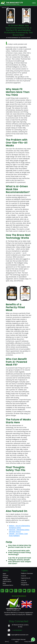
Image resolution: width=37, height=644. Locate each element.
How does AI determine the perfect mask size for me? (18, 546)
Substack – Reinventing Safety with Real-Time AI (19, 531)
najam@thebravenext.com (20, 635)
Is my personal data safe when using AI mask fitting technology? (18, 553)
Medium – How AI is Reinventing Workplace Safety (19, 527)
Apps (4, 574)
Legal (16, 642)
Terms (7, 642)
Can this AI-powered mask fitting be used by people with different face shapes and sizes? (18, 561)
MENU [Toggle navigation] (34, 3)
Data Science (7, 581)
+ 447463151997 (17, 630)
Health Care (7, 579)
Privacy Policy (28, 642)
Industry (5, 577)
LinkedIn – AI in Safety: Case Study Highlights (18, 535)
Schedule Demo (8, 585)
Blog (4, 583)
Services (6, 576)
